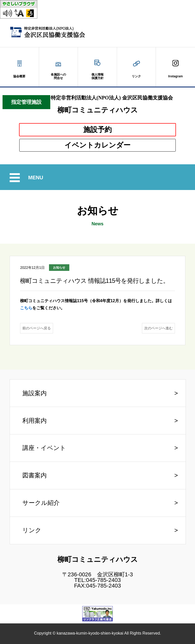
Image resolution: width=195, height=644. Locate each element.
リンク (32, 530)
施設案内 (35, 393)
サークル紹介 (41, 503)
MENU (36, 178)
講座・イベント (44, 448)
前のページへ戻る (37, 328)
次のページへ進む (158, 328)
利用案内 (35, 421)
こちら (26, 308)
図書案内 (35, 475)
